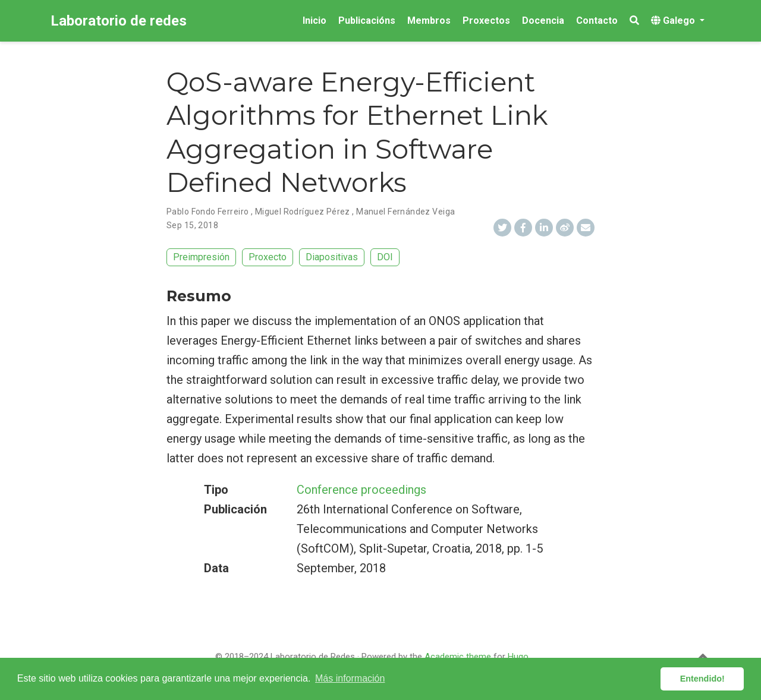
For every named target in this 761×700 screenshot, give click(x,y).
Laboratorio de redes (119, 21)
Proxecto (268, 257)
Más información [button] (350, 678)
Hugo (518, 657)
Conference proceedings (361, 490)
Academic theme (458, 657)
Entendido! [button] (702, 679)
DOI (385, 257)
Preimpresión (201, 257)
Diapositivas (332, 257)
